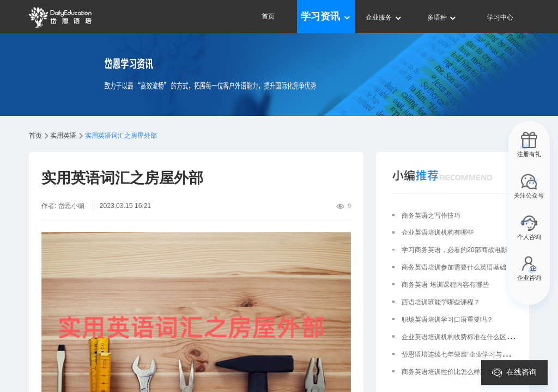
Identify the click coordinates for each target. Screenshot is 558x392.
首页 (268, 16)
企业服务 (384, 17)
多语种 (442, 17)
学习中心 (500, 17)
